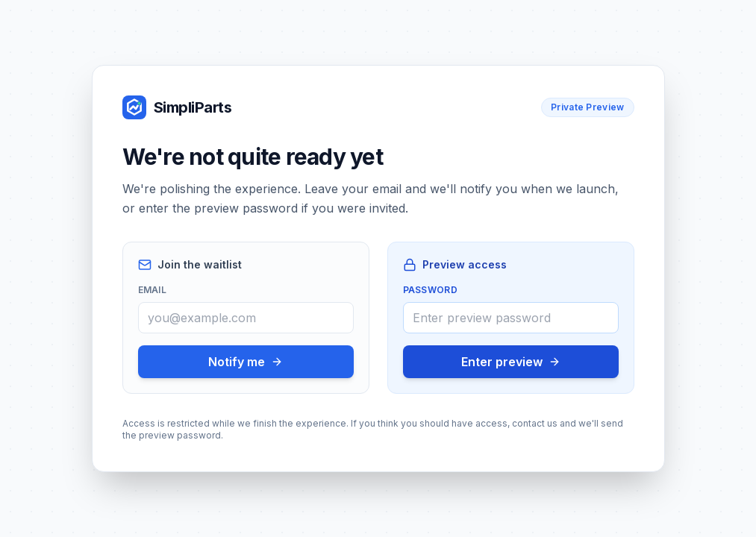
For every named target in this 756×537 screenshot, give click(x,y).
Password (430, 290)
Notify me (246, 362)
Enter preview (511, 362)
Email (153, 290)
